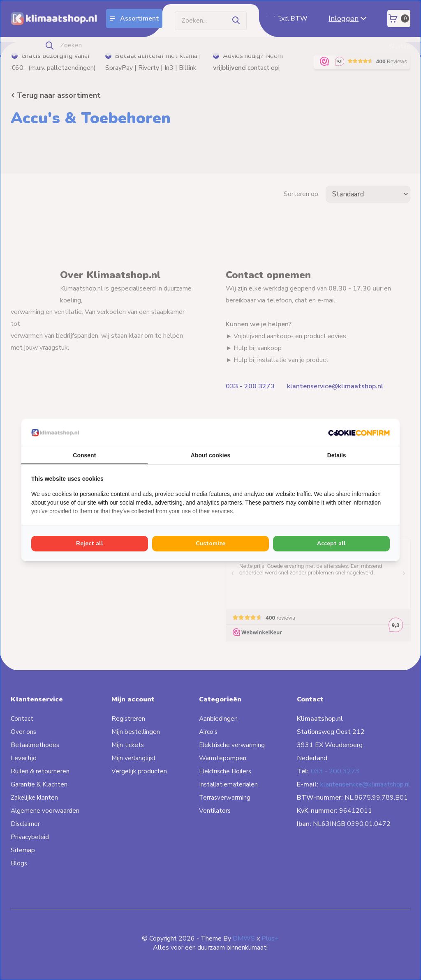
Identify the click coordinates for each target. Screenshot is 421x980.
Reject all (90, 543)
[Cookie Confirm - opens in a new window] (359, 433)
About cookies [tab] (210, 455)
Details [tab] (337, 455)
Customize (210, 543)
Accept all (331, 543)
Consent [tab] (84, 455)
